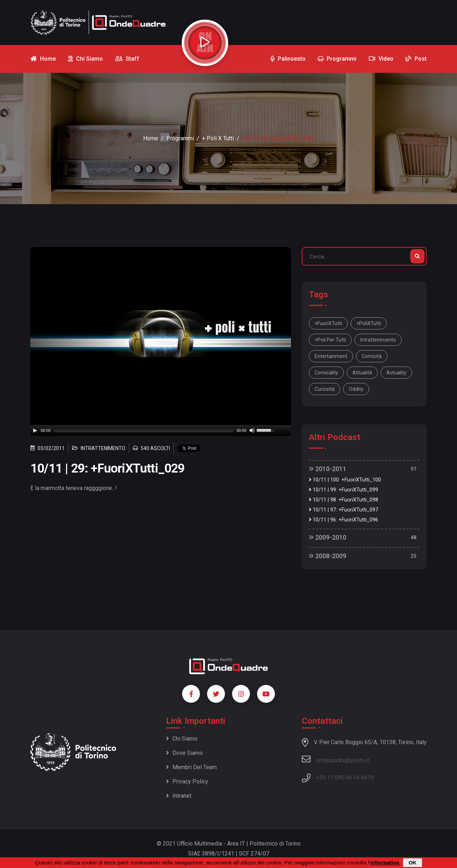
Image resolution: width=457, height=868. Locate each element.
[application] (161, 430)
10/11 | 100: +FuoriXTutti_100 (345, 480)
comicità (372, 356)
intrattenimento (378, 340)
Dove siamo (184, 753)
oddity (356, 389)
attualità (362, 373)
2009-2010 (328, 537)
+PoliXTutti (369, 323)
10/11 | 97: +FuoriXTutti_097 (343, 510)
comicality (326, 373)
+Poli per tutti (330, 340)
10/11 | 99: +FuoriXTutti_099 (343, 490)
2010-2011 (328, 469)
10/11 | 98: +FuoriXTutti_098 (343, 500)
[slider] (144, 430)
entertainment (331, 356)
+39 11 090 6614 (337, 778)
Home (151, 138)
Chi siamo (182, 739)
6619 (367, 778)
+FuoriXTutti (328, 323)
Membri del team (191, 767)
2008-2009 (328, 556)
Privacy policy (187, 781)
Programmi (180, 138)
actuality (396, 373)
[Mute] (252, 430)
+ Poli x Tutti (218, 138)
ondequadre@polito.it (335, 759)
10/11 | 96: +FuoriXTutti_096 (343, 520)
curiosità (325, 389)
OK (413, 862)
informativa (385, 862)
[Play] (35, 430)
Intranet (179, 796)
